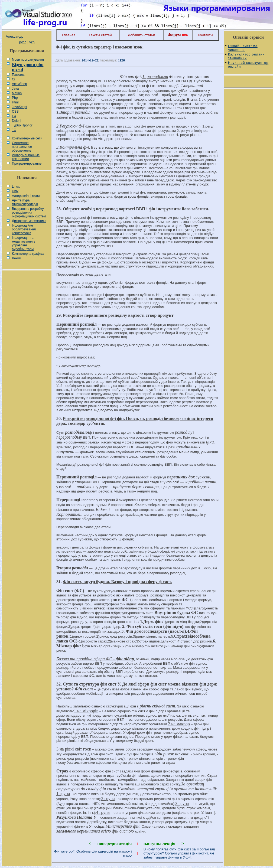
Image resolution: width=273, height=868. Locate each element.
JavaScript (19, 107)
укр (32, 42)
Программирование (27, 164)
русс (22, 42)
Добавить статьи (141, 35)
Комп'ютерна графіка (28, 254)
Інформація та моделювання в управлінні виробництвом (24, 243)
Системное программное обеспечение (22, 147)
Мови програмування (28, 60)
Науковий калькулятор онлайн (248, 65)
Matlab (17, 93)
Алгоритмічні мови (26, 196)
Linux (16, 187)
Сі (13, 79)
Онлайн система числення (243, 48)
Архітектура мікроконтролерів (25, 202)
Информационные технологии (26, 157)
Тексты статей (100, 35)
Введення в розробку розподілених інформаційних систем (29, 213)
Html (15, 102)
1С (14, 130)
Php (15, 98)
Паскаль (18, 75)
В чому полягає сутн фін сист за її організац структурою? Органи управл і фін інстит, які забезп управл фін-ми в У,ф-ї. (179, 853)
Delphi (17, 121)
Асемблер (19, 84)
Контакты (206, 35)
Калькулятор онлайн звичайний (246, 56)
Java (15, 89)
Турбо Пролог (22, 125)
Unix (15, 191)
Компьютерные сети (27, 138)
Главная (69, 35)
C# (14, 116)
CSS (15, 112)
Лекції (16, 258)
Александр (14, 36)
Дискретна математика (29, 221)
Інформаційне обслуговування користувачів (24, 229)
